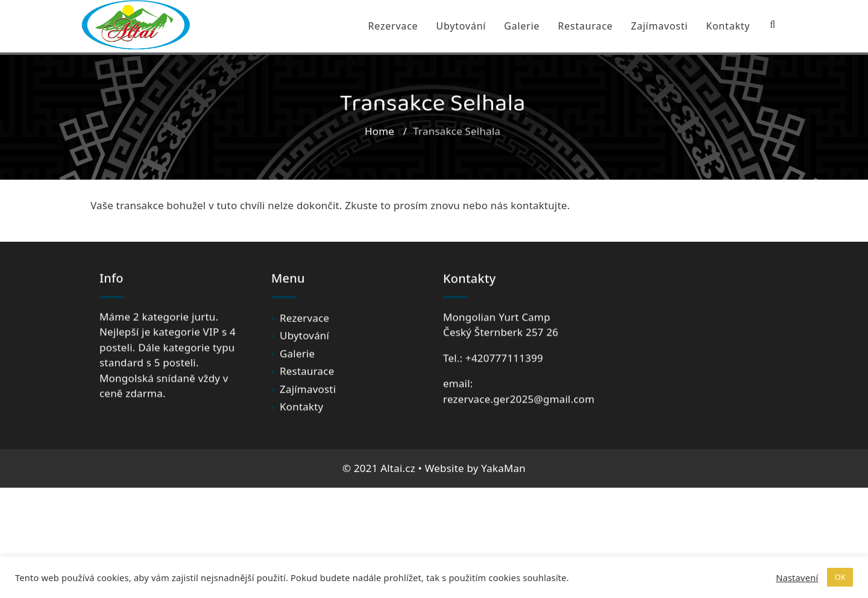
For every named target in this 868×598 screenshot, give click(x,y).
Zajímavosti (660, 26)
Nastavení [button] (797, 578)
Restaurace (585, 26)
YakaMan (503, 468)
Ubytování (461, 26)
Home (379, 135)
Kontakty (728, 26)
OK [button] (840, 577)
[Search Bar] (773, 25)
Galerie (522, 26)
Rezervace (393, 26)
